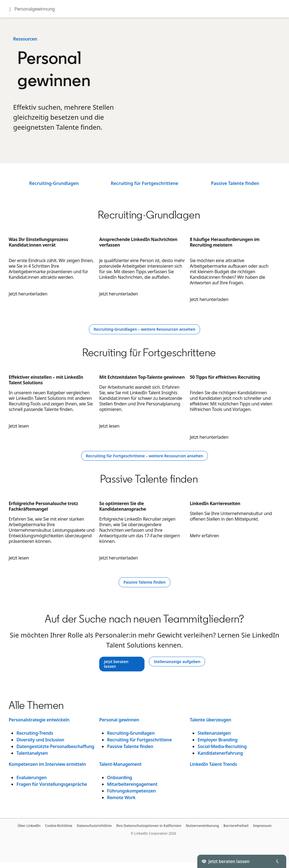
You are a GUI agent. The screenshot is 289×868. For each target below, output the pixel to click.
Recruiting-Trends (35, 733)
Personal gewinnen (119, 720)
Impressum (262, 826)
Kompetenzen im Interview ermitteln (47, 764)
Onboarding (119, 777)
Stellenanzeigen (214, 733)
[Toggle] (277, 861)
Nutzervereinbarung (202, 826)
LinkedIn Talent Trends (213, 764)
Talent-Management (120, 764)
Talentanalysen (32, 753)
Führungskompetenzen (131, 791)
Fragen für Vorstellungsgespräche (52, 784)
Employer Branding (218, 740)
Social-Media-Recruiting (222, 746)
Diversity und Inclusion (40, 740)
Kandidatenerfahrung (220, 753)
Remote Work (121, 797)
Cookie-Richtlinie (59, 826)
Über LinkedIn (29, 826)
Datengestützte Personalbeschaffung (55, 746)
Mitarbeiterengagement (132, 784)
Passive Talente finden (235, 183)
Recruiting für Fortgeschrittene (145, 183)
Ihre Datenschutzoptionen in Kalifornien (149, 826)
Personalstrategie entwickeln (39, 720)
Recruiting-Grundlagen (54, 183)
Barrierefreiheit (236, 826)
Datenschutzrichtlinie (94, 826)
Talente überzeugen (210, 720)
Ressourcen (25, 39)
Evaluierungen (31, 777)
